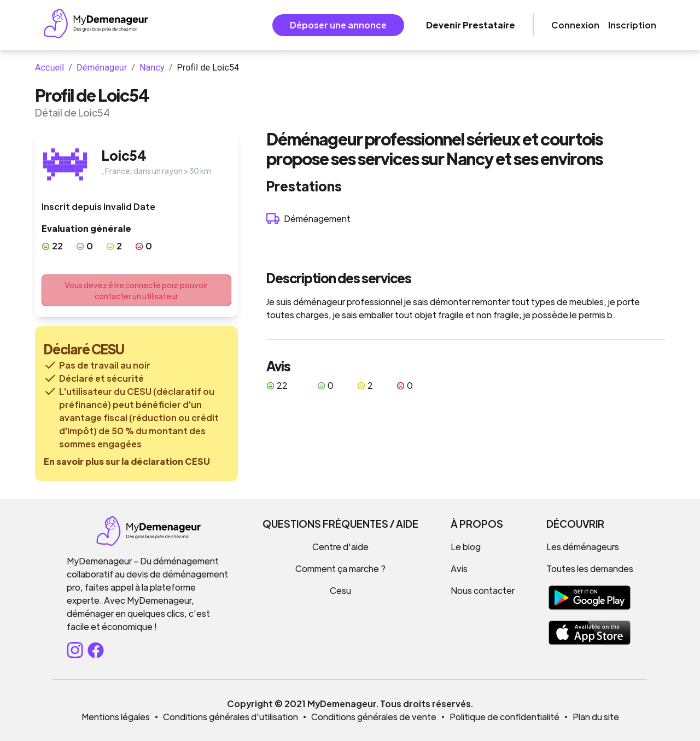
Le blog (466, 547)
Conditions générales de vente (374, 717)
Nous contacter (483, 590)
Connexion (575, 25)
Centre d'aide (340, 547)
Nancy (152, 68)
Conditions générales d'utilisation (231, 717)
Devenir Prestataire (471, 25)
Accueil (49, 68)
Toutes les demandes (590, 568)
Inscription (632, 25)
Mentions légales (116, 717)
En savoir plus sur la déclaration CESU (127, 461)
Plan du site (596, 717)
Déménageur (102, 68)
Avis (459, 568)
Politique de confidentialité (504, 717)
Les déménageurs (583, 547)
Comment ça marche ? (340, 568)
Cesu (340, 590)
